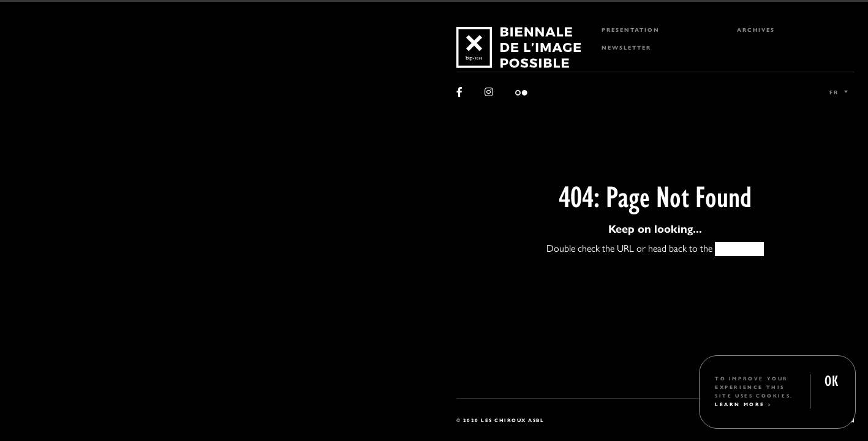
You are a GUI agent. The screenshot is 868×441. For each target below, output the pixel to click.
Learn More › (743, 404)
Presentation (631, 30)
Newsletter (626, 47)
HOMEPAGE (739, 248)
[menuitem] (655, 30)
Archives (756, 30)
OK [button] (831, 379)
